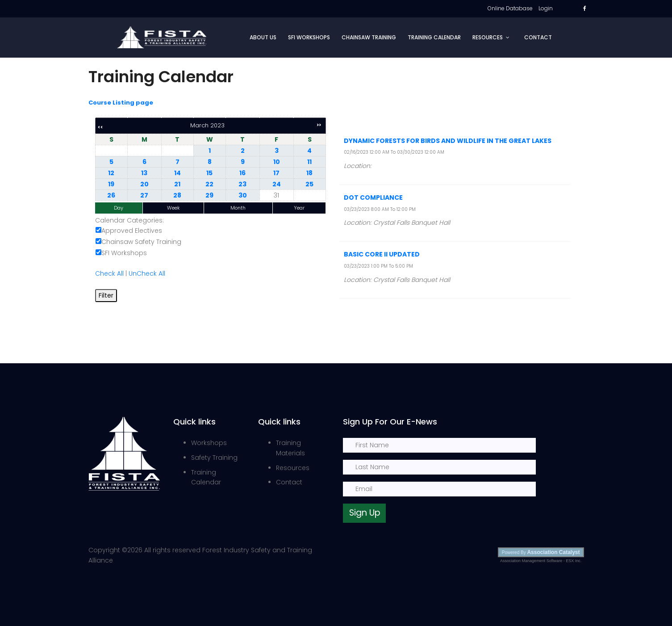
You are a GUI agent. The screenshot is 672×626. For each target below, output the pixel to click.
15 (209, 173)
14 (177, 173)
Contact (538, 37)
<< (100, 127)
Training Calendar (434, 37)
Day (119, 208)
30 (243, 195)
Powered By (541, 552)
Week (173, 208)
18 (309, 173)
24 (277, 184)
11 (309, 162)
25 (309, 184)
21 (177, 184)
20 (144, 184)
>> (319, 125)
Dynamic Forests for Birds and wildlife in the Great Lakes (448, 141)
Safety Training (214, 458)
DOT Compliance (373, 197)
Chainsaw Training (369, 37)
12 (111, 173)
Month (238, 208)
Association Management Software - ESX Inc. (541, 561)
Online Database (510, 8)
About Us (263, 37)
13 (144, 173)
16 (242, 173)
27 (144, 195)
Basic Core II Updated (382, 254)
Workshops (209, 443)
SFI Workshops (309, 37)
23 (242, 184)
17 (276, 173)
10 (277, 162)
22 (209, 184)
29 (209, 195)
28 (177, 195)
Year (299, 208)
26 (111, 195)
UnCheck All (147, 273)
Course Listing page (121, 103)
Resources (488, 37)
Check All (109, 273)
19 (111, 184)
